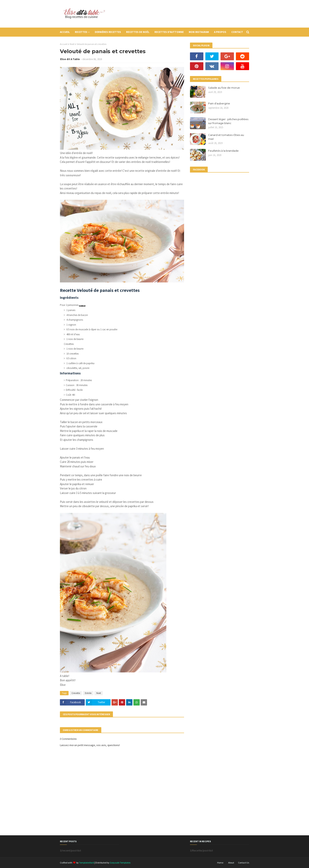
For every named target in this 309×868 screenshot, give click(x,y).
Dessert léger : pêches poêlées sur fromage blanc (228, 121)
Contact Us (244, 863)
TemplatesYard (87, 863)
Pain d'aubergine (219, 103)
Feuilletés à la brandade (223, 151)
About (231, 863)
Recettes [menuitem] (81, 32)
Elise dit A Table (70, 59)
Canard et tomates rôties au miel (226, 137)
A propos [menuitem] (220, 32)
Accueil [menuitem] (65, 32)
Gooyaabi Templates (120, 863)
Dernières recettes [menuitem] (108, 32)
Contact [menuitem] (237, 32)
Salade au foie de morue (224, 88)
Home (220, 863)
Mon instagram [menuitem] (199, 32)
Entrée (88, 693)
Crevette (76, 693)
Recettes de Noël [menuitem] (138, 32)
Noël (72, 44)
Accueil (64, 44)
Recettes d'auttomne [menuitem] (169, 32)
